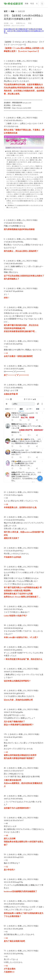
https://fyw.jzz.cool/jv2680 (22, 108)
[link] (6, 11)
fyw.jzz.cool (27, 103)
